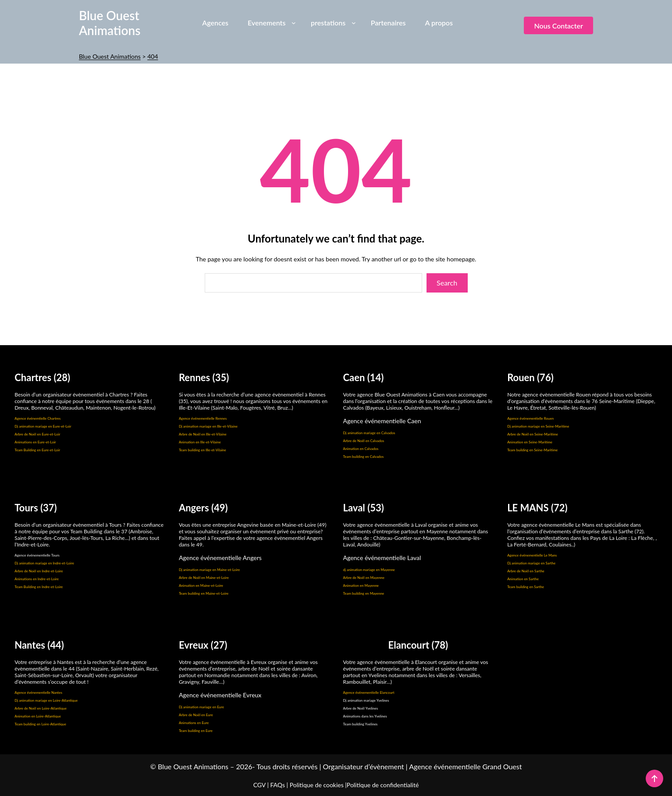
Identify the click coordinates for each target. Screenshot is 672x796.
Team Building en (28, 587)
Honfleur (444, 408)
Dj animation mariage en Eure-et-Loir (43, 426)
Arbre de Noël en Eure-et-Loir (37, 434)
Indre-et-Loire (52, 571)
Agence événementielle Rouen (530, 418)
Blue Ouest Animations (110, 23)
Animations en (26, 579)
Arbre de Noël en (28, 571)
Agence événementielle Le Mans (532, 555)
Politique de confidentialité (383, 785)
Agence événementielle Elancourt (369, 692)
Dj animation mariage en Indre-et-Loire (44, 563)
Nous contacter (558, 26)
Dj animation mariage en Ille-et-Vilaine (208, 426)
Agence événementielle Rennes (203, 418)
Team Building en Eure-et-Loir (37, 450)
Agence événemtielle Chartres (37, 418)
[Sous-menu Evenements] (294, 23)
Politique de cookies (317, 785)
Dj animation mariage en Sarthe (531, 563)
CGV (260, 785)
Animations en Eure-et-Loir (35, 442)
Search (447, 283)
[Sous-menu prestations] (354, 23)
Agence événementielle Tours (37, 555)
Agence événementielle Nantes (38, 692)
